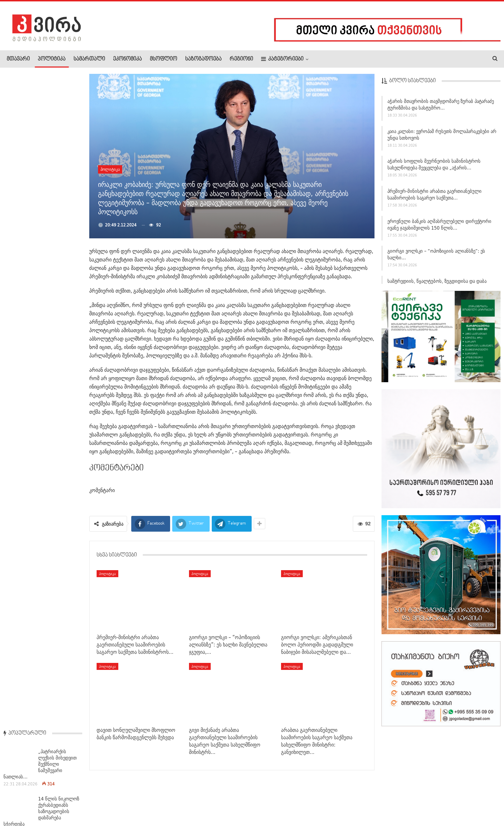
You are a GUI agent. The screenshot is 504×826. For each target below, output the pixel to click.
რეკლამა (51, 799)
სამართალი (89, 59)
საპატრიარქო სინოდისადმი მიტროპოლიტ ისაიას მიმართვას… (60, 284)
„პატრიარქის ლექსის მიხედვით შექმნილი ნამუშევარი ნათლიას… (40, 112)
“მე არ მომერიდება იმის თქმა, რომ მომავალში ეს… (59, 492)
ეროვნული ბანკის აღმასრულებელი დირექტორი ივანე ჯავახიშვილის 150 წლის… (439, 227)
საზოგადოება (203, 59)
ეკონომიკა (127, 59)
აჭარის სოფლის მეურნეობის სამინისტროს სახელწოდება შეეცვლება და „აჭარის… (434, 167)
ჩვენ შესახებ (19, 799)
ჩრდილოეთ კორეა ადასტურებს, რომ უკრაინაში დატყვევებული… (58, 203)
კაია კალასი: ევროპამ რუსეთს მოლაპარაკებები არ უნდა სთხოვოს (442, 137)
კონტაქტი (81, 799)
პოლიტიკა (52, 59)
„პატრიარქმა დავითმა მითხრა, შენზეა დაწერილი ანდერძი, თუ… (57, 243)
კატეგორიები (282, 59)
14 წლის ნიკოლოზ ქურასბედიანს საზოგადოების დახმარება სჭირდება (41, 159)
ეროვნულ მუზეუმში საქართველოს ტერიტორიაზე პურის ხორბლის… (60, 413)
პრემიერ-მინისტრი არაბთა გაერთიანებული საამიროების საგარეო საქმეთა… (435, 197)
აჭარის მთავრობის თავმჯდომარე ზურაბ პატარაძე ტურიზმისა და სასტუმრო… (441, 107)
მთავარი (18, 59)
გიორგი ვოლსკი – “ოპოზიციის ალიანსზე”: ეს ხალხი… (436, 257)
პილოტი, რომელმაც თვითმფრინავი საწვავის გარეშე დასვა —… (60, 325)
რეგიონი (241, 59)
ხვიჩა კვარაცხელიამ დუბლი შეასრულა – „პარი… (60, 450)
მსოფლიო (163, 59)
